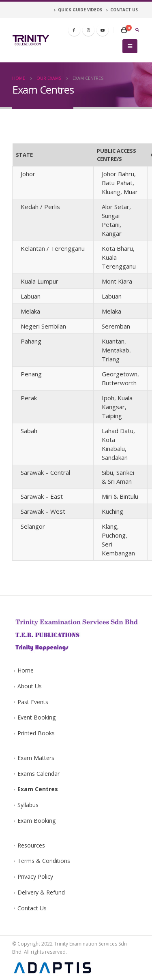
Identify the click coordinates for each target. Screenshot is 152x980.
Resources (31, 845)
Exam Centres (38, 789)
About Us (30, 686)
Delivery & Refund (41, 892)
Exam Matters (36, 758)
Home (26, 670)
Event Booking (36, 717)
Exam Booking (36, 821)
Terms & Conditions (44, 861)
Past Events (33, 702)
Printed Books (36, 733)
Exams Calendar (39, 774)
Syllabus (28, 805)
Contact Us (32, 908)
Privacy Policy (35, 876)
